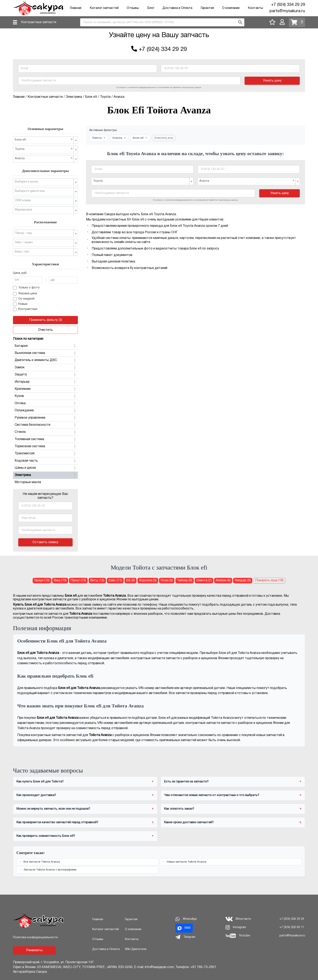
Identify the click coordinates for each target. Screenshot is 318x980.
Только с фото (26, 288)
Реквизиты (34, 950)
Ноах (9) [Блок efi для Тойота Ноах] (167, 580)
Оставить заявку (45, 542)
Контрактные (25, 309)
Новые (20, 304)
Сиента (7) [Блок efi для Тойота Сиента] (204, 580)
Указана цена (25, 294)
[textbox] (44, 182)
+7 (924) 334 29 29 (288, 5)
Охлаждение (45, 410)
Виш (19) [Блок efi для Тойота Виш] (60, 580)
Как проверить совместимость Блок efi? (46, 836)
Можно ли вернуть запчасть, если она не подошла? (53, 809)
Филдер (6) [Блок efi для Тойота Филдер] (243, 580)
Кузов (45, 396)
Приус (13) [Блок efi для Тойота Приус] (78, 580)
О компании (231, 8)
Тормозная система (45, 446)
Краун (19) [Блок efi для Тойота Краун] (42, 580)
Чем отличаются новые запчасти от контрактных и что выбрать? (212, 795)
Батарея (45, 346)
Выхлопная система (45, 353)
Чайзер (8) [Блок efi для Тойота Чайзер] (185, 580)
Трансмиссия (45, 453)
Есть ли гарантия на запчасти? (186, 782)
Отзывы (133, 8)
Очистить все (164, 138)
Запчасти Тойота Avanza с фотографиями (50, 870)
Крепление (45, 389)
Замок (45, 367)
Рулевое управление (45, 418)
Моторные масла (28, 482)
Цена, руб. (20, 273)
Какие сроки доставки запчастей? (189, 822)
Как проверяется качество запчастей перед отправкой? (57, 822)
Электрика (45, 475)
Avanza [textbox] (44, 158)
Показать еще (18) (269, 580)
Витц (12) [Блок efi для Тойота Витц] (97, 580)
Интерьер (45, 382)
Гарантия (207, 8)
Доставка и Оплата (177, 8)
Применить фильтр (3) (46, 320)
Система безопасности (45, 425)
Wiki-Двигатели (136, 949)
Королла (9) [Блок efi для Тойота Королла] (148, 580)
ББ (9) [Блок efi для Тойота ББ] (131, 580)
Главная (76, 8)
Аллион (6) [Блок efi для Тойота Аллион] (223, 580)
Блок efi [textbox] (44, 140)
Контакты (255, 8)
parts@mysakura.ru (287, 11)
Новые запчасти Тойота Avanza (186, 862)
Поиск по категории (28, 339)
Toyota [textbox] (44, 149)
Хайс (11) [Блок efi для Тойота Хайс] (115, 580)
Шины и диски (45, 468)
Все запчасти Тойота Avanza (42, 862)
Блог (151, 8)
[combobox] (162, 22)
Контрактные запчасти (39, 22)
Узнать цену (272, 81)
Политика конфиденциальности (35, 938)
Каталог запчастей (104, 8)
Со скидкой (24, 299)
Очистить (45, 330)
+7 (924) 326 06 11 (292, 927)
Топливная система (45, 439)
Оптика (45, 403)
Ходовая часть (45, 461)
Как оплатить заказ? (179, 809)
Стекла (45, 432)
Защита (45, 375)
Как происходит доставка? (36, 795)
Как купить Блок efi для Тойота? (40, 782)
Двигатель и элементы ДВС (45, 360)
